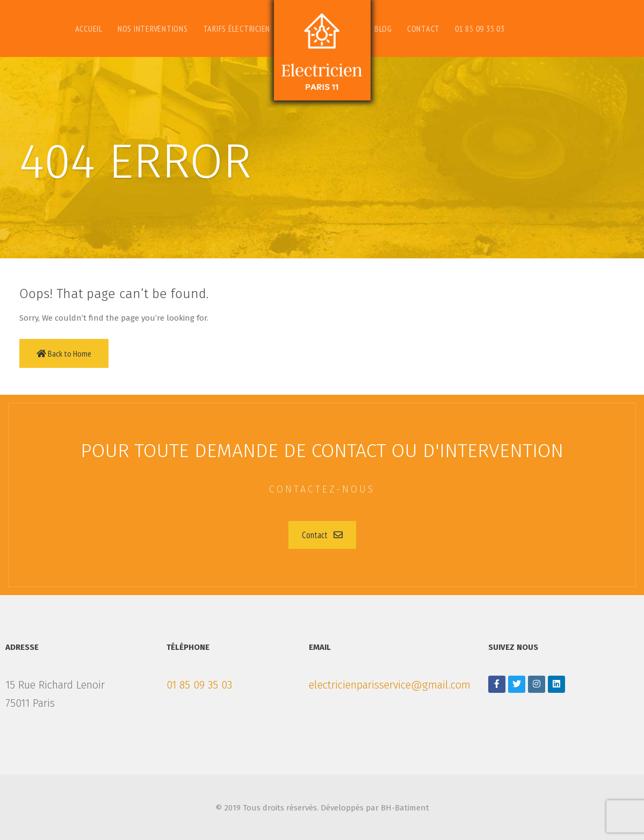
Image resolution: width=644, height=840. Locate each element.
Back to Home (64, 353)
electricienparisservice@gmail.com (390, 685)
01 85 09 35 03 (199, 685)
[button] (322, 535)
